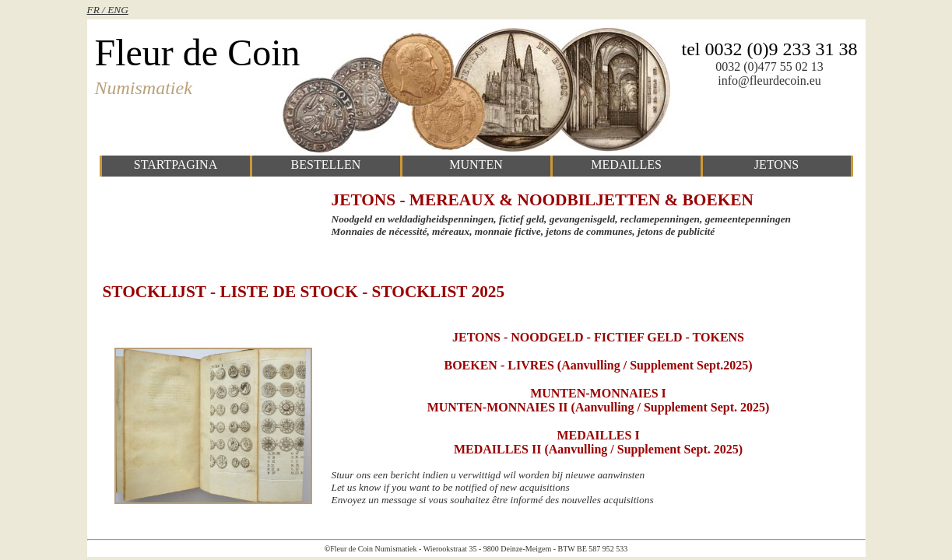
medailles (626, 164)
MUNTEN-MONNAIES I (598, 393)
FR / (98, 10)
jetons (777, 164)
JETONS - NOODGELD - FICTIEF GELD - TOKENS (598, 337)
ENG (118, 10)
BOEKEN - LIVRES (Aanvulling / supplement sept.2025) (598, 365)
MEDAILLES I (598, 435)
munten (476, 164)
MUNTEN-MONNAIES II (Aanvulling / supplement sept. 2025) (599, 407)
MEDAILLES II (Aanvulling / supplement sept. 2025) (598, 449)
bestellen (326, 164)
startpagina (176, 164)
